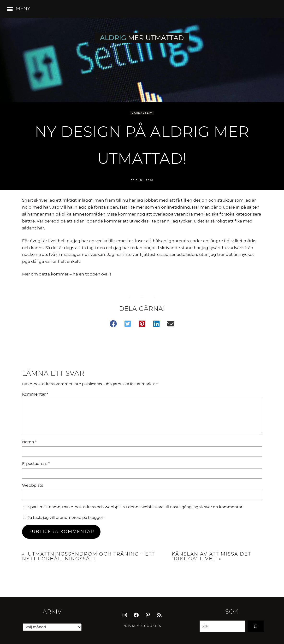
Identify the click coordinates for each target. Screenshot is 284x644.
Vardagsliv (142, 113)
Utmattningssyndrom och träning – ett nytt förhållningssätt (89, 556)
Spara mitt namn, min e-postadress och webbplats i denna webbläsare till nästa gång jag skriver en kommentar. (135, 507)
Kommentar (35, 394)
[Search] (256, 626)
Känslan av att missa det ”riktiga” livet (211, 556)
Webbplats (33, 486)
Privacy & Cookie (141, 626)
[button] (113, 324)
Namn (29, 442)
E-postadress (36, 464)
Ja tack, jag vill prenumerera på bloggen (64, 518)
